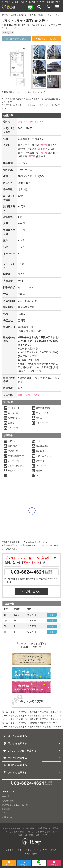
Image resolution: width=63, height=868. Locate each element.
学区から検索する (19, 727)
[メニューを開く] (57, 7)
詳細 (52, 615)
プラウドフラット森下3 (30, 122)
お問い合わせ (31, 591)
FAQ (39, 850)
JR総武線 (34, 723)
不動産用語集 (31, 854)
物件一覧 (6, 796)
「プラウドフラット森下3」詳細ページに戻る (32, 645)
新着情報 (6, 809)
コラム (5, 813)
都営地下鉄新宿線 (38, 715)
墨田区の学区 (36, 727)
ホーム (5, 15)
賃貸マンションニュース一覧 (15, 805)
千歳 (40, 15)
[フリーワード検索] (39, 7)
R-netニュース (50, 850)
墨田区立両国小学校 (29, 395)
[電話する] (48, 7)
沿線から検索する (19, 712)
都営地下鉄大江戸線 (39, 712)
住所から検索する (19, 15)
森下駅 (44, 145)
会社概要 (9, 850)
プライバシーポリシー (26, 850)
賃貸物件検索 (8, 801)
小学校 (48, 727)
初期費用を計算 (16, 39)
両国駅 (44, 153)
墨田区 (33, 15)
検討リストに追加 (47, 39)
